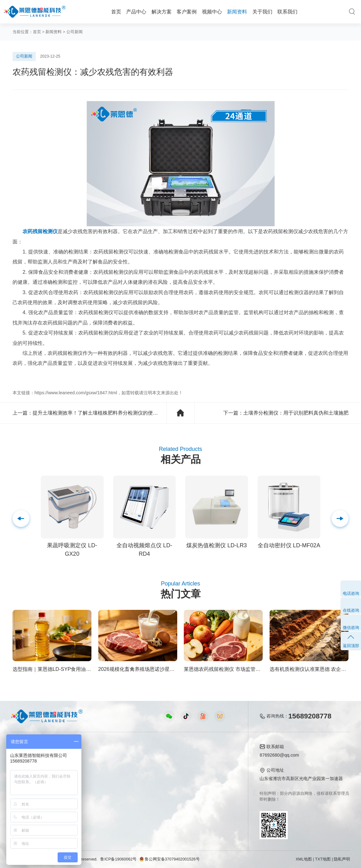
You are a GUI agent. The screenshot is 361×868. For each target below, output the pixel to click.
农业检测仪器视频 (126, 757)
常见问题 (173, 776)
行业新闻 (173, 767)
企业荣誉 (213, 776)
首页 (116, 12)
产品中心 (136, 12)
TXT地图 (323, 859)
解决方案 (162, 12)
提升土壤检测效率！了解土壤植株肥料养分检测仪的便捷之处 (100, 413)
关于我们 (262, 12)
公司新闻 (75, 32)
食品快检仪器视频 (126, 767)
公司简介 (213, 757)
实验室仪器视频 (124, 795)
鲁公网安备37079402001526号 (169, 859)
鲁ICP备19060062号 (118, 859)
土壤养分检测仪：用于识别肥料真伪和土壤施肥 (296, 413)
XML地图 (304, 859)
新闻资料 (237, 12)
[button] (340, 518)
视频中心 (212, 12)
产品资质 (213, 767)
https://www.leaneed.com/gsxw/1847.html (76, 393)
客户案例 (187, 12)
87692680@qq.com (279, 755)
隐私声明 (342, 859)
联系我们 (287, 12)
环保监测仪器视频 (126, 805)
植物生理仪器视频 (126, 786)
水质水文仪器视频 (126, 776)
